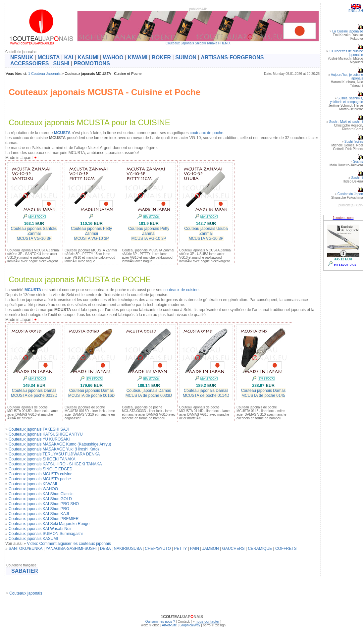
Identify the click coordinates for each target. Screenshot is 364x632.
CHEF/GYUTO (158, 549)
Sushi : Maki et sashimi (346, 122)
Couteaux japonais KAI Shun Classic (41, 494)
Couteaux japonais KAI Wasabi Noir (40, 529)
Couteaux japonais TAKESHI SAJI (39, 429)
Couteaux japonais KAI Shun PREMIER (44, 519)
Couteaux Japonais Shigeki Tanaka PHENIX (198, 43)
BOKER (161, 57)
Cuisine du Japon (350, 194)
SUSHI (61, 63)
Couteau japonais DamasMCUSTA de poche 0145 (263, 393)
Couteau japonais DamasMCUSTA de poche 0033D (149, 393)
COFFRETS (286, 549)
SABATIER (25, 571)
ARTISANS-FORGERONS (232, 57)
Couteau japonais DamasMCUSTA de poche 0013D (34, 393)
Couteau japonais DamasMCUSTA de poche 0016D (92, 393)
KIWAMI (138, 57)
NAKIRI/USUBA (128, 549)
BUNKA (36, 549)
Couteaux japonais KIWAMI (33, 484)
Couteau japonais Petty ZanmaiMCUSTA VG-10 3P (91, 234)
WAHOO (113, 57)
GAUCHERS (234, 549)
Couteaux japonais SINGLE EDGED (41, 469)
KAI (69, 57)
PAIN (195, 549)
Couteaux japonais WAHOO (33, 489)
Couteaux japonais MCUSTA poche (40, 479)
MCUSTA (49, 57)
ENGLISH (356, 11)
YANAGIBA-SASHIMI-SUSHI (71, 549)
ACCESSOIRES (29, 63)
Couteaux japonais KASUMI (33, 539)
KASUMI (88, 57)
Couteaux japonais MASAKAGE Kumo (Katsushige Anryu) (60, 444)
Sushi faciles (354, 142)
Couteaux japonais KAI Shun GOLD (40, 499)
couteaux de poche (207, 133)
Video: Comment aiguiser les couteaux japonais (69, 544)
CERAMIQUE (260, 549)
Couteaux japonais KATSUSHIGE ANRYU (46, 434)
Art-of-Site (169, 625)
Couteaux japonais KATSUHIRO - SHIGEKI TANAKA (55, 464)
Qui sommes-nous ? (160, 622)
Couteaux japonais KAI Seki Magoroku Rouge (49, 524)
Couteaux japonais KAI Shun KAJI (39, 514)
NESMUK (22, 57)
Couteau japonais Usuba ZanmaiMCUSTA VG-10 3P (206, 234)
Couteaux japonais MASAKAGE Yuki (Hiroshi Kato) (54, 449)
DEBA (105, 549)
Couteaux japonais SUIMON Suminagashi (46, 534)
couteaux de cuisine (181, 290)
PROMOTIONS (92, 63)
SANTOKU (18, 549)
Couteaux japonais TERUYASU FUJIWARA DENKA (54, 454)
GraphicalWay (190, 625)
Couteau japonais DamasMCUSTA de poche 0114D (206, 393)
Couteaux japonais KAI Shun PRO (39, 509)
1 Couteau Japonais (44, 74)
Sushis (358, 161)
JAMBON (211, 549)
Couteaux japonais (26, 593)
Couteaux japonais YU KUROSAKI (39, 439)
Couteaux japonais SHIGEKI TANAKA (42, 459)
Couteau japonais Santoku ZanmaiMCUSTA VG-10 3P (34, 234)
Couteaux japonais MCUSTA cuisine (41, 474)
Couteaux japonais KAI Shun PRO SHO (44, 504)
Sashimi (357, 178)
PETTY (181, 549)
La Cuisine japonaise (348, 31)
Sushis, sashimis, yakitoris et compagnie (347, 100)
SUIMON (186, 57)
